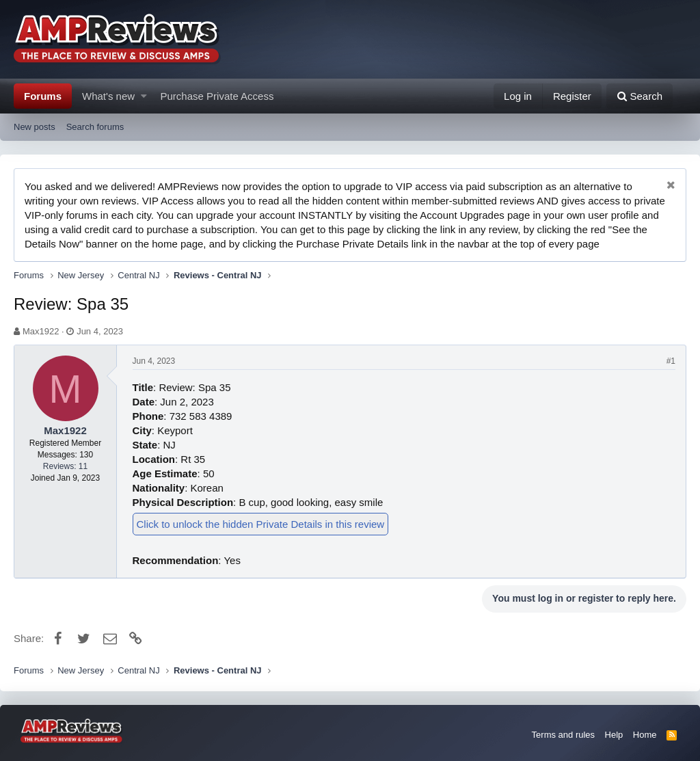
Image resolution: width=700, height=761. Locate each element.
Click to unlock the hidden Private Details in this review (261, 524)
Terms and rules (563, 735)
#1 (671, 361)
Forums (43, 96)
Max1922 (41, 331)
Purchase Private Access (217, 96)
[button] (144, 96)
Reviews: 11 (65, 466)
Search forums (95, 127)
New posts (35, 127)
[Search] (640, 96)
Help (614, 735)
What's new (108, 96)
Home (645, 735)
